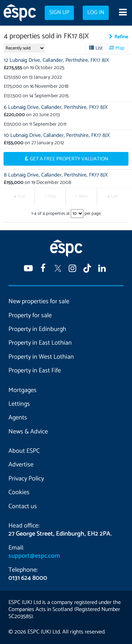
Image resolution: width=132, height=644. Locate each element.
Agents (18, 418)
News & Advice (28, 432)
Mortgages (23, 390)
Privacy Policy (26, 479)
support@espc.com (34, 556)
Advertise (21, 465)
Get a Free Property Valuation (69, 159)
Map (120, 48)
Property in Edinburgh (37, 329)
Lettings (19, 404)
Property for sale (30, 316)
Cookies (19, 492)
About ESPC (24, 451)
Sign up (59, 13)
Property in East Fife (35, 371)
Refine (121, 37)
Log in (96, 13)
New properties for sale (39, 301)
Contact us (23, 506)
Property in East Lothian (40, 343)
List (99, 48)
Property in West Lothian (41, 357)
